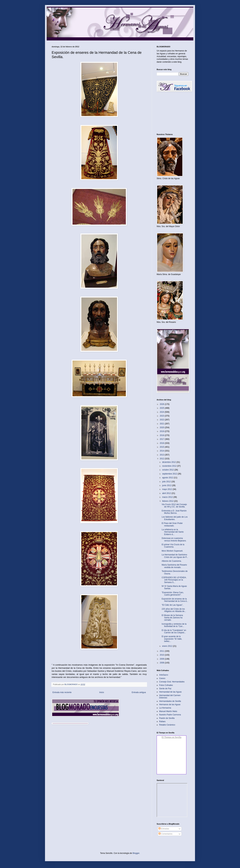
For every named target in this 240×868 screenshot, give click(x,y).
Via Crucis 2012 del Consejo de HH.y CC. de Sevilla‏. (174, 506)
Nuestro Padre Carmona (170, 715)
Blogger (136, 853)
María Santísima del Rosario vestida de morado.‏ (174, 566)
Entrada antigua (139, 692)
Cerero (162, 678)
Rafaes (162, 722)
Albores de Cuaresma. (172, 561)
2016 (162, 443)
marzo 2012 (168, 497)
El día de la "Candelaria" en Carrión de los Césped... (174, 631)
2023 (162, 416)
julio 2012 (167, 482)
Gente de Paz (165, 689)
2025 (162, 408)
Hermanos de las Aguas (170, 705)
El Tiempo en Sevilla (171, 737)
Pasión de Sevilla (167, 718)
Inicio (102, 692)
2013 (162, 455)
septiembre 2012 (170, 474)
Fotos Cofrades (166, 685)
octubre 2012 (168, 470)
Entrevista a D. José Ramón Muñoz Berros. (174, 512)
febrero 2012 (168, 501)
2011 (162, 651)
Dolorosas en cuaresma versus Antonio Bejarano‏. (174, 539)
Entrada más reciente (62, 692)
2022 (162, 420)
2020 (162, 428)
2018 (162, 435)
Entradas (164, 829)
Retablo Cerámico (167, 725)
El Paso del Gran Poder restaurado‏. (172, 524)
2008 (162, 663)
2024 (162, 412)
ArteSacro (164, 675)
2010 (162, 655)
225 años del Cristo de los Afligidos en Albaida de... (174, 610)
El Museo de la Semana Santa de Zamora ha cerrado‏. (172, 618)
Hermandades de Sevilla (170, 701)
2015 (162, 447)
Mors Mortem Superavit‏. (172, 551)
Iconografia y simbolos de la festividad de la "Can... (174, 625)
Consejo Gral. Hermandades (172, 682)
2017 (162, 439)
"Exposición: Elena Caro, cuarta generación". (173, 594)
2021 (162, 424)
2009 (162, 659)
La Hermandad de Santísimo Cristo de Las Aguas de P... (175, 556)
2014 (162, 451)
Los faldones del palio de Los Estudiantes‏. (175, 518)
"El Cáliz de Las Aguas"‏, (172, 605)
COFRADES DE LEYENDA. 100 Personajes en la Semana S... (174, 580)
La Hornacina (165, 708)
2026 (162, 404)
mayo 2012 (167, 489)
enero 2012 (167, 646)
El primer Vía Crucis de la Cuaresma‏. (173, 546)
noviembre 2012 (170, 466)
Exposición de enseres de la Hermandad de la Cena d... (175, 600)
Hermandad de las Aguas (170, 692)
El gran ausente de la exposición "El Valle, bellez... (172, 639)
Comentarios (165, 834)
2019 (162, 431)
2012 (162, 459)
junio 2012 (167, 485)
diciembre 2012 (169, 462)
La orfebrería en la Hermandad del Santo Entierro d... (173, 532)
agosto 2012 (168, 478)
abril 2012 (167, 493)
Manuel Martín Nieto (168, 711)
